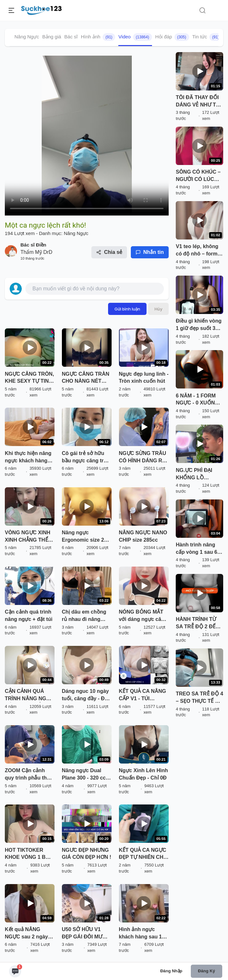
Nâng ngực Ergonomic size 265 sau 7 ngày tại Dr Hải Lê (86, 537)
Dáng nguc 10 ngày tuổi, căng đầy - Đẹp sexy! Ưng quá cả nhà (86, 695)
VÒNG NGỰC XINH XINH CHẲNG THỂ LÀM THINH (28, 537)
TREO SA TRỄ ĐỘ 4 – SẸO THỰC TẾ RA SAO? (199, 698)
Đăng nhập (171, 971)
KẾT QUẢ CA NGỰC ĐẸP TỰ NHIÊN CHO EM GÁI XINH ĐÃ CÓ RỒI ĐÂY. (143, 854)
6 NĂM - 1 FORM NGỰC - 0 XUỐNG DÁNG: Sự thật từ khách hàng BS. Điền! (197, 400)
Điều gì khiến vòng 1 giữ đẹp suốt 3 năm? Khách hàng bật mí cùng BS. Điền (198, 325)
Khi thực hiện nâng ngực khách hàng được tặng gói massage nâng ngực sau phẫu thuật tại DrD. (30, 458)
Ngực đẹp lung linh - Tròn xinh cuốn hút (144, 378)
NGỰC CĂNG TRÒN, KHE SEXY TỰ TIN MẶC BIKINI (29, 378)
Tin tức (207, 37)
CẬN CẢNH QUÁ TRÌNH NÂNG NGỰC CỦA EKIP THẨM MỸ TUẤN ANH (29, 695)
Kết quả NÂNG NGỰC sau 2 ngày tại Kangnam (26, 934)
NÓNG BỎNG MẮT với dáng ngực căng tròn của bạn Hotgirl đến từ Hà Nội (143, 616)
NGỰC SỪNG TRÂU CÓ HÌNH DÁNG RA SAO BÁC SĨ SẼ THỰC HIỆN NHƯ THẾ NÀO (143, 458)
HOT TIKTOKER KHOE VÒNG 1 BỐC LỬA (29, 854)
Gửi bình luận (127, 309)
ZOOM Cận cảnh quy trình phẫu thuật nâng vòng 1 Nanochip (30, 775)
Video (135, 37)
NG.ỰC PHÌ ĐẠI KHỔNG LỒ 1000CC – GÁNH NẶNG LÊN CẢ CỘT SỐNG (199, 474)
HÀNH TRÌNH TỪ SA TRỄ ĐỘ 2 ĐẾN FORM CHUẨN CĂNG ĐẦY (197, 623)
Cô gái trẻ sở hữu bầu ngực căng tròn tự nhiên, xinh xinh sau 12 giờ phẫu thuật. (86, 458)
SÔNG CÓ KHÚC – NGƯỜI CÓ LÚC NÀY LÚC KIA (198, 176)
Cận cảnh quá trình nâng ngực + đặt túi (29, 615)
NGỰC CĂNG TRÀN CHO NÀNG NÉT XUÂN (86, 378)
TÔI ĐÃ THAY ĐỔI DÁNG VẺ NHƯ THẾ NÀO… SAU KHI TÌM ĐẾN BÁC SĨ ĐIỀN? (199, 102)
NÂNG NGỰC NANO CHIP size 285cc (143, 536)
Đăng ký (206, 971)
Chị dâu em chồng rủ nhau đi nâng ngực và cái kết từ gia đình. (84, 616)
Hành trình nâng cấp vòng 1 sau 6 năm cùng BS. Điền (199, 549)
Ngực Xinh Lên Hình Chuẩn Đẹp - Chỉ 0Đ (144, 774)
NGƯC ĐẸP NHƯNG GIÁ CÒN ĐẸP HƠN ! (87, 854)
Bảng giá (52, 37)
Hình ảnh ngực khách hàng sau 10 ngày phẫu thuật (142, 934)
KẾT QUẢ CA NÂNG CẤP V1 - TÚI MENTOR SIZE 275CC (143, 695)
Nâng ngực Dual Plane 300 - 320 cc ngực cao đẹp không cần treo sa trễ (84, 775)
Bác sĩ (71, 37)
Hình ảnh (98, 37)
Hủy (158, 309)
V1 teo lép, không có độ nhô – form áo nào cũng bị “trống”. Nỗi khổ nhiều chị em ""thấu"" (197, 251)
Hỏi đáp (172, 37)
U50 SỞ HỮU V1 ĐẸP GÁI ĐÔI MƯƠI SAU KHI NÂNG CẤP (87, 934)
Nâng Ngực (27, 37)
